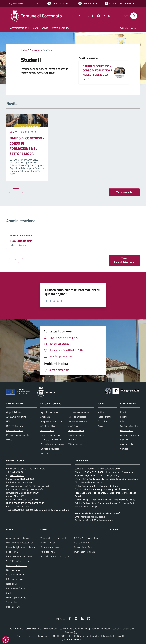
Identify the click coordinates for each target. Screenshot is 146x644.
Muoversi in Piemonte (84, 552)
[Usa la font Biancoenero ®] (59, 3)
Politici (9, 440)
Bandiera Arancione (50, 547)
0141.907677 (17, 475)
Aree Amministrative (16, 417)
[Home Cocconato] (37, 16)
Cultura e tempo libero (51, 440)
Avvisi (100, 426)
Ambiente (45, 417)
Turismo (72, 440)
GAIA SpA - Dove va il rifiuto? (88, 538)
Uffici (9, 421)
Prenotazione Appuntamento (20, 556)
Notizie (101, 412)
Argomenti (35, 50)
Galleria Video (127, 430)
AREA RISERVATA (71, 640)
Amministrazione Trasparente (20, 538)
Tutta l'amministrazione (124, 260)
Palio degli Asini (48, 552)
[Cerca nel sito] (134, 16)
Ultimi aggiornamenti (16, 598)
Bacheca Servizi (14, 570)
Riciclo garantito (82, 543)
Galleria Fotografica (129, 426)
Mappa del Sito (13, 607)
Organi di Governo (15, 412)
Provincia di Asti (48, 543)
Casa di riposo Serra (83, 547)
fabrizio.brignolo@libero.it (93, 517)
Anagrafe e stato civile (51, 421)
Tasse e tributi (104, 417)
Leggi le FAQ (12, 552)
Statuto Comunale (15, 575)
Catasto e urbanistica (50, 435)
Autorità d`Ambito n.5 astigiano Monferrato (61, 556)
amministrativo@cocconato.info (28, 489)
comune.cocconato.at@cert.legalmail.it (31, 486)
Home (24, 50)
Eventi (123, 412)
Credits (10, 593)
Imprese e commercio (78, 412)
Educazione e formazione (52, 444)
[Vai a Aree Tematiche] (88, 3)
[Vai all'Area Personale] (119, 3)
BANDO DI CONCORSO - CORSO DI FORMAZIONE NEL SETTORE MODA (97, 70)
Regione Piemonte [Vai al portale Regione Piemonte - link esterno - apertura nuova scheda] (16, 3)
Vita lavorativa (75, 444)
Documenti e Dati (14, 426)
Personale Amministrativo (19, 435)
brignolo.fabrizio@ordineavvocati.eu (96, 520)
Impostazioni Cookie (16, 588)
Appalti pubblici (48, 426)
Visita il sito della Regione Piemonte (57, 538)
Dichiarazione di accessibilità (20, 543)
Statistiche (11, 602)
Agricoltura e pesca (49, 412)
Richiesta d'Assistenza (17, 565)
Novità (14, 132)
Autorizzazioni (47, 430)
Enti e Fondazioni (14, 430)
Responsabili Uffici (21, 235)
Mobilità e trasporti (77, 417)
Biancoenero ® (84, 636)
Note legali (11, 584)
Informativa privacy (15, 579)
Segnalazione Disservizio (18, 561)
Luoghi (123, 417)
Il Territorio (125, 421)
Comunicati (103, 421)
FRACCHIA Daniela (21, 241)
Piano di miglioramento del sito (21, 547)
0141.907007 (16, 472)
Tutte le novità (124, 192)
